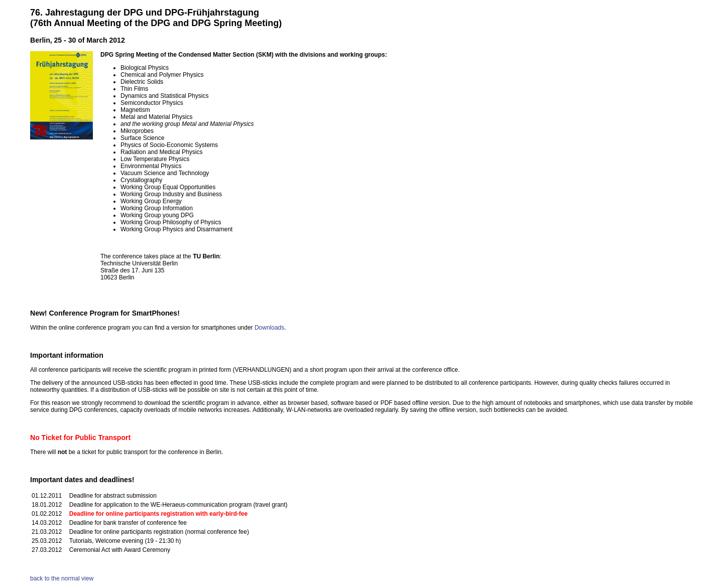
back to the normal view (62, 578)
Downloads (269, 328)
